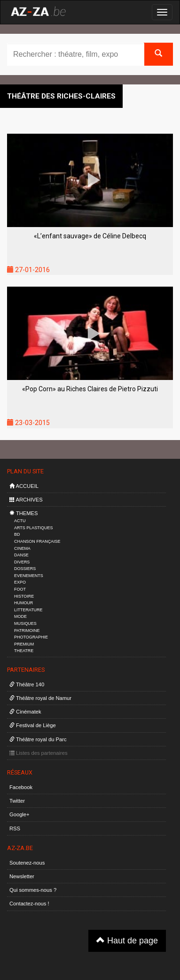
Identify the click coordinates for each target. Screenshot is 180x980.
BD (17, 534)
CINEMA (22, 548)
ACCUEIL (24, 486)
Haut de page (127, 940)
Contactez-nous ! (29, 904)
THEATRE (24, 651)
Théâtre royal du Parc (38, 739)
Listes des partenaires (39, 753)
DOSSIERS (25, 569)
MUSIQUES (25, 623)
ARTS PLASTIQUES (33, 528)
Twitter (17, 801)
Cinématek (25, 712)
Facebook (21, 787)
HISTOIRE (24, 596)
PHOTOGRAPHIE (31, 637)
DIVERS (22, 562)
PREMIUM (24, 644)
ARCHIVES (26, 500)
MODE (20, 616)
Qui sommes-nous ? (33, 890)
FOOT (20, 589)
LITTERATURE (28, 610)
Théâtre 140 (27, 684)
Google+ (20, 814)
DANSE (21, 555)
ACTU (20, 521)
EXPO (20, 582)
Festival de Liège (33, 725)
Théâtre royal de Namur (40, 698)
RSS (15, 828)
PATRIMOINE (27, 631)
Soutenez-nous (27, 863)
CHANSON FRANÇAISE (37, 541)
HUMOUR (23, 603)
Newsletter (22, 876)
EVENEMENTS (29, 576)
